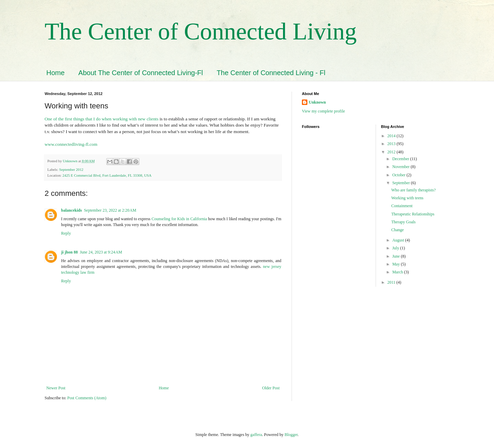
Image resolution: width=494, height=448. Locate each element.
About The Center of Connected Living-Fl (140, 73)
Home (55, 73)
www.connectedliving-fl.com (71, 144)
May (396, 264)
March (398, 272)
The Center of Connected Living (201, 31)
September (401, 183)
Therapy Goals (403, 222)
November (401, 167)
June (396, 256)
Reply (66, 233)
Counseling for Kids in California (179, 219)
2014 (392, 136)
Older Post (271, 388)
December (401, 159)
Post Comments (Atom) (87, 398)
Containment (402, 206)
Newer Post (56, 388)
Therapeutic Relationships (413, 214)
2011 (392, 282)
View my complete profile (324, 111)
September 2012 (71, 169)
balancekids (72, 210)
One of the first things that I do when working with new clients (102, 119)
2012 (392, 152)
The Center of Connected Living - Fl (271, 73)
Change (397, 230)
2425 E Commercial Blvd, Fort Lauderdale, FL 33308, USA (107, 175)
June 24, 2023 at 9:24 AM (101, 252)
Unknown (317, 102)
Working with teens (407, 198)
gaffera (256, 435)
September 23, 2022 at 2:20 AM (110, 210)
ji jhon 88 (69, 252)
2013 (392, 144)
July (396, 248)
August (399, 240)
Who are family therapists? (413, 190)
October (399, 175)
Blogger (291, 435)
